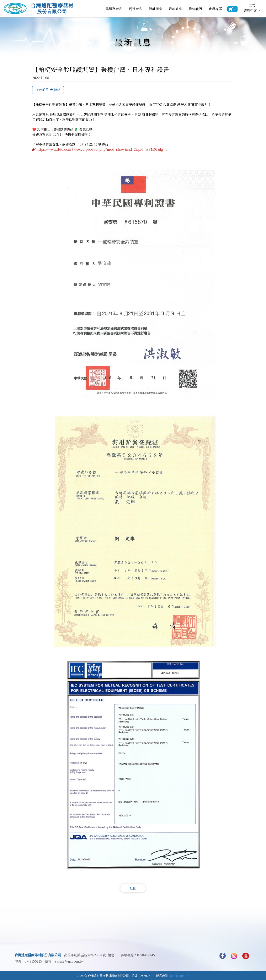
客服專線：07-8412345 (138, 955)
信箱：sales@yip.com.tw (64, 961)
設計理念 (155, 9)
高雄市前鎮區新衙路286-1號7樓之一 (91, 955)
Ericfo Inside (180, 976)
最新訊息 (175, 9)
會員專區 (215, 9)
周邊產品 (135, 9)
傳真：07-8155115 (28, 961)
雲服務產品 (114, 9)
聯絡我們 (195, 9)
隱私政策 (162, 976)
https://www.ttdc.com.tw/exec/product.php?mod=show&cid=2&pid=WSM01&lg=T (102, 149)
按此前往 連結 (48, 90)
